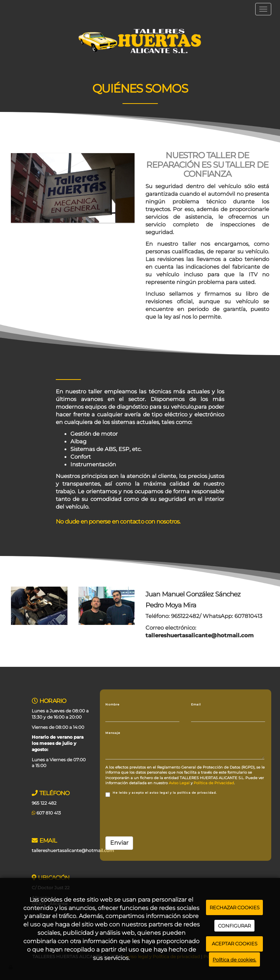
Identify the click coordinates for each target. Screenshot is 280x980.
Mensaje (113, 733)
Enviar (119, 843)
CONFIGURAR (234, 926)
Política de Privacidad (214, 783)
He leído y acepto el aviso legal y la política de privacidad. (161, 794)
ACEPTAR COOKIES (235, 944)
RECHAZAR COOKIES (235, 907)
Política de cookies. (234, 960)
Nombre (112, 704)
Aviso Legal (179, 783)
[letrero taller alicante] (73, 188)
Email (196, 704)
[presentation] (161, 817)
